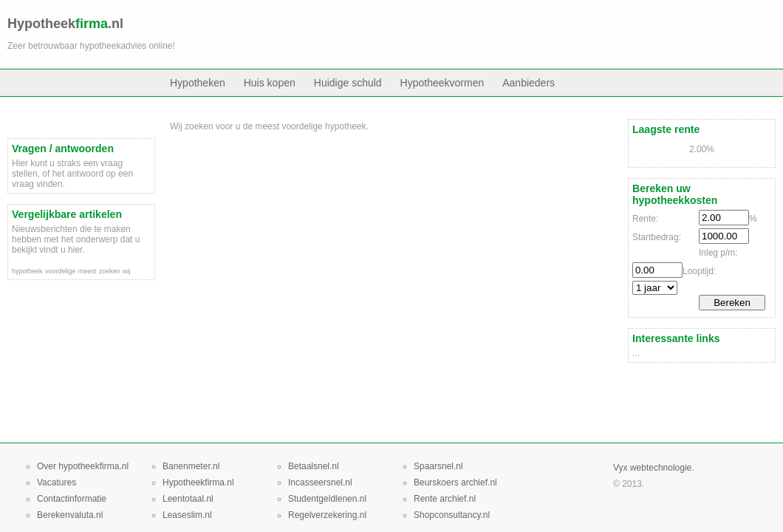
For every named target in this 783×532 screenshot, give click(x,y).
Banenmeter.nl (191, 466)
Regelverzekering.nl (327, 515)
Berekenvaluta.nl (70, 515)
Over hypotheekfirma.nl (83, 466)
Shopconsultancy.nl (452, 515)
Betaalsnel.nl (314, 466)
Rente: (645, 219)
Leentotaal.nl (188, 499)
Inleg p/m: (718, 253)
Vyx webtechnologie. (654, 468)
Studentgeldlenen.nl (327, 499)
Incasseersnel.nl (320, 482)
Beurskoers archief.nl (455, 482)
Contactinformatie (72, 499)
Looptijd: (699, 271)
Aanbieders (529, 83)
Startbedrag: (657, 237)
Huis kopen (270, 83)
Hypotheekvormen (442, 83)
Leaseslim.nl (187, 515)
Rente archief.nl (445, 499)
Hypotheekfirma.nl (198, 482)
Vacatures (57, 482)
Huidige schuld (348, 83)
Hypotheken (198, 83)
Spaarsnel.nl (438, 466)
